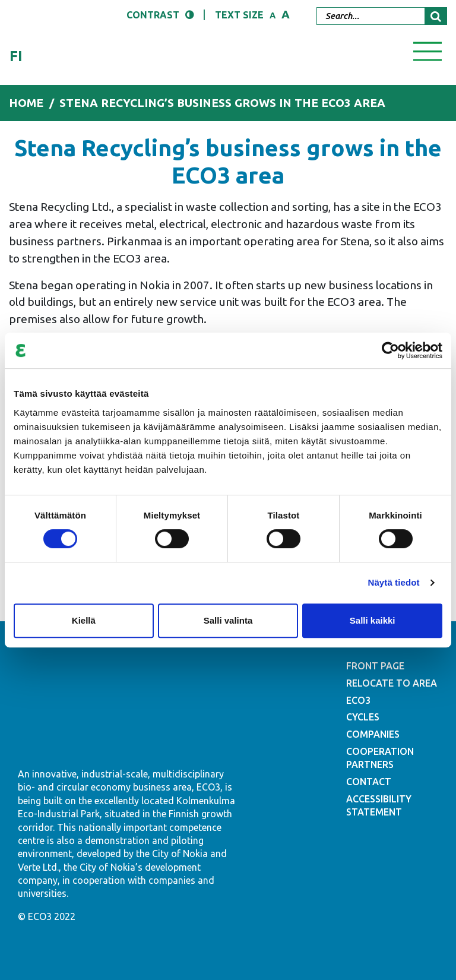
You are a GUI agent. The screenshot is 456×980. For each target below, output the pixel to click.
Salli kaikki (373, 620)
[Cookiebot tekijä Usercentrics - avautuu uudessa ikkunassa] (390, 350)
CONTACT (369, 782)
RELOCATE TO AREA (392, 683)
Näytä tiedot (394, 582)
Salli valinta (228, 620)
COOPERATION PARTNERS (380, 758)
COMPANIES (373, 734)
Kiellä (84, 620)
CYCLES (363, 717)
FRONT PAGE (375, 666)
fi (16, 56)
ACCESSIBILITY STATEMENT (379, 805)
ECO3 (358, 700)
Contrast (153, 15)
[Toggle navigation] (427, 50)
